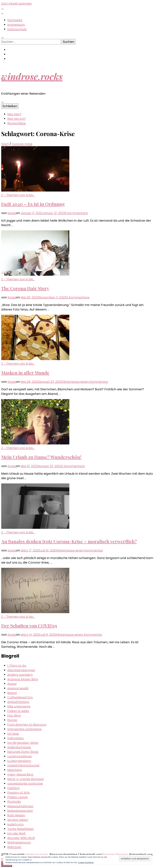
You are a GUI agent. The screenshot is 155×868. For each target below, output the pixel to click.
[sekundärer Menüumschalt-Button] (2, 9)
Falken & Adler (18, 711)
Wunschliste (16, 123)
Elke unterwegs (19, 706)
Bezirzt (12, 693)
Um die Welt (16, 833)
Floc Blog (14, 715)
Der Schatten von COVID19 (29, 626)
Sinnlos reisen (18, 820)
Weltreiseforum (19, 842)
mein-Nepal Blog (20, 774)
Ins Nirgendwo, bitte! (23, 743)
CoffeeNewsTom (20, 697)
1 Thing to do (17, 666)
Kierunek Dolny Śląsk (23, 752)
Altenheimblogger (21, 670)
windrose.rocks (32, 76)
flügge (12, 720)
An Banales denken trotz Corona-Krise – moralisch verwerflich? (69, 541)
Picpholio (14, 802)
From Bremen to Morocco (27, 725)
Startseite (15, 20)
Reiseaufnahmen (20, 806)
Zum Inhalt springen (16, 3)
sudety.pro (15, 824)
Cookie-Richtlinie (86, 862)
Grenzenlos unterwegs (24, 729)
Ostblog (13, 788)
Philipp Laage (17, 797)
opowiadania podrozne (25, 783)
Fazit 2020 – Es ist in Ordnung (33, 204)
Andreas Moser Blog (23, 679)
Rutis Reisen (16, 815)
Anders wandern (20, 675)
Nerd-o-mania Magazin (26, 779)
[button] (35, 169)
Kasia (12, 213)
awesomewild (18, 688)
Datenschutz (17, 29)
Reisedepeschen (20, 811)
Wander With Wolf (21, 838)
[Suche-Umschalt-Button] (2, 38)
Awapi (12, 684)
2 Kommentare (78, 297)
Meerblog (15, 770)
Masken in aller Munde (25, 373)
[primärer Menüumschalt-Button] (2, 102)
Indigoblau (15, 738)
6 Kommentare (76, 213)
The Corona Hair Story (25, 288)
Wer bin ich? (16, 119)
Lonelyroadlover (20, 756)
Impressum (16, 25)
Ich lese (13, 734)
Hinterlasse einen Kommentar (85, 382)
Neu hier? (14, 114)
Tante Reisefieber (21, 829)
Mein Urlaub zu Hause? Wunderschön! (41, 457)
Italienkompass (19, 747)
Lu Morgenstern (19, 761)
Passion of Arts (18, 793)
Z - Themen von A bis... (18, 195)
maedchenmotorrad (23, 765)
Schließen (10, 106)
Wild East (14, 847)
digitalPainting (18, 702)
